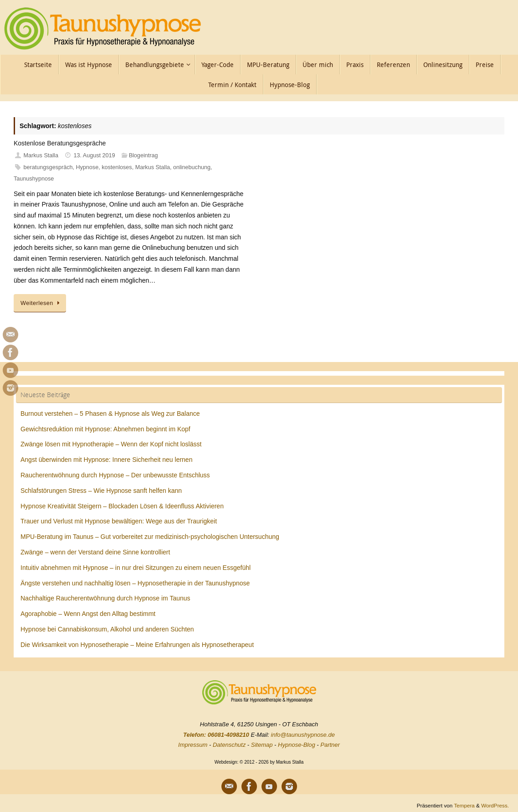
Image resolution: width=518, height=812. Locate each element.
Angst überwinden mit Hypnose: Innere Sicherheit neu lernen (106, 460)
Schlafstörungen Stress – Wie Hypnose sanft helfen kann (101, 491)
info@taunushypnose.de (303, 735)
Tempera (464, 805)
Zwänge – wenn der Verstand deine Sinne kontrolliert (95, 552)
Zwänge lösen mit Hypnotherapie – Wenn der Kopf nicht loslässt (111, 444)
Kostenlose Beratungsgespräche (60, 143)
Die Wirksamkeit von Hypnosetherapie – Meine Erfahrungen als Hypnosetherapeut (137, 645)
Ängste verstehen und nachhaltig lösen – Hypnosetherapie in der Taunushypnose (135, 583)
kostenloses (117, 167)
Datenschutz (229, 745)
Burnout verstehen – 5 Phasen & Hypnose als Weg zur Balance (110, 414)
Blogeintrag (144, 155)
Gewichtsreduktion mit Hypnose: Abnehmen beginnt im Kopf (105, 429)
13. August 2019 (95, 155)
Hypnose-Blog (297, 745)
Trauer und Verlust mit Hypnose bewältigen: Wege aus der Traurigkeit (119, 521)
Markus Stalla (41, 155)
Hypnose (87, 167)
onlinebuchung (192, 167)
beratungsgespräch (48, 167)
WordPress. (495, 805)
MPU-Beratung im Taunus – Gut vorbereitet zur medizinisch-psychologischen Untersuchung (150, 537)
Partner (330, 745)
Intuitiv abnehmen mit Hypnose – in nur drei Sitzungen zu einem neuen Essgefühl (136, 568)
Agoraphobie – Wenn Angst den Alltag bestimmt (88, 614)
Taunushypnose (34, 179)
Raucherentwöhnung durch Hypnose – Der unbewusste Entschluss (115, 475)
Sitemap (262, 745)
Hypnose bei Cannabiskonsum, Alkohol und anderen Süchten (107, 629)
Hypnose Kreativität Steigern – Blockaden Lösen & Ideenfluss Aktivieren (122, 506)
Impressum (193, 745)
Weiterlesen (41, 303)
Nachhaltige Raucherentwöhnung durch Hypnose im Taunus (105, 598)
